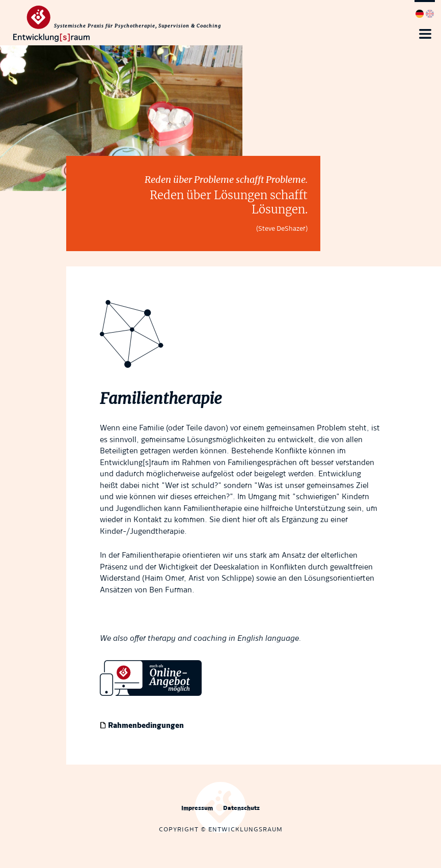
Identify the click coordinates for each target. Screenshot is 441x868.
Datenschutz (241, 808)
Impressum (197, 808)
